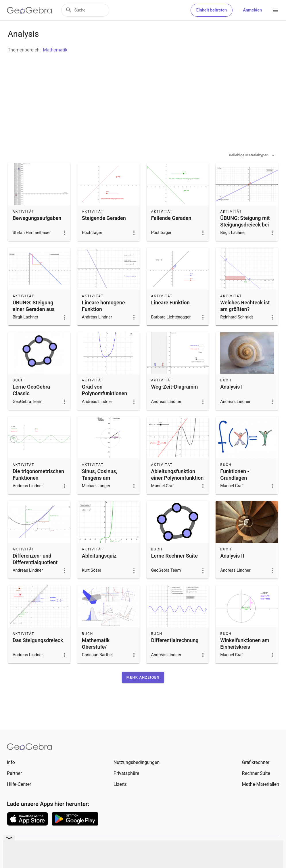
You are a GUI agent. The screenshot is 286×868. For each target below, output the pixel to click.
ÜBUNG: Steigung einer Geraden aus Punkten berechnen (35, 323)
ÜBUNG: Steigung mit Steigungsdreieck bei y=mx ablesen (245, 239)
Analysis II (232, 570)
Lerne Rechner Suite (175, 570)
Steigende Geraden (104, 232)
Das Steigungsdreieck (38, 655)
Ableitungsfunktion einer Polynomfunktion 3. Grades (177, 492)
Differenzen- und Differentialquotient (35, 573)
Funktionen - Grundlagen (235, 489)
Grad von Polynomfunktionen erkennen (105, 408)
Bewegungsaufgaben (37, 232)
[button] (143, 692)
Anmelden (252, 10)
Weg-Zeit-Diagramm (175, 401)
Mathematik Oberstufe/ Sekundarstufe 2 (101, 661)
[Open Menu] (276, 10)
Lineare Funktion (170, 317)
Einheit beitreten (212, 10)
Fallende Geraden (171, 232)
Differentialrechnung (175, 655)
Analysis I (231, 401)
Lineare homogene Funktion (103, 320)
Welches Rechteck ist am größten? (245, 320)
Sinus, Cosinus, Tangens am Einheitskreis (100, 492)
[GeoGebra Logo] (29, 10)
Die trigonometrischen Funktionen (38, 489)
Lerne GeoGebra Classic (31, 404)
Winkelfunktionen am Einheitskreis (245, 658)
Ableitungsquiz (99, 570)
